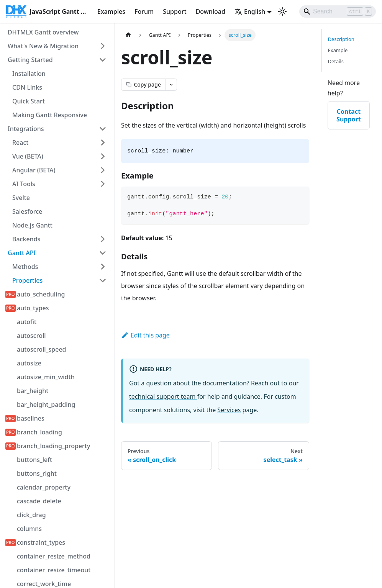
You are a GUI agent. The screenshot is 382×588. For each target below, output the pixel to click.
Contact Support (349, 115)
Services (229, 410)
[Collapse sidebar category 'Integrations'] (103, 129)
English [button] (250, 11)
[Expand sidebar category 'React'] (103, 142)
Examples (111, 11)
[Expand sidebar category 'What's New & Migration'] (103, 46)
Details (336, 61)
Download (211, 11)
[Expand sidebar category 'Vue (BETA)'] (103, 156)
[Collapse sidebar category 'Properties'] (103, 280)
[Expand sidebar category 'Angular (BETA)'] (103, 170)
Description (341, 39)
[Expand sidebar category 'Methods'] (103, 267)
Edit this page (145, 335)
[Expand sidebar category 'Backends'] (103, 239)
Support (175, 11)
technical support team (163, 396)
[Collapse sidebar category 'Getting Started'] (103, 60)
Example (338, 50)
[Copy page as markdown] (143, 85)
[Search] (338, 11)
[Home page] (128, 35)
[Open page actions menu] (171, 85)
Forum (144, 11)
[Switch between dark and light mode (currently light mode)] (282, 11)
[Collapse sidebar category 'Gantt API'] (103, 253)
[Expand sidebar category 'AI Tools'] (103, 184)
